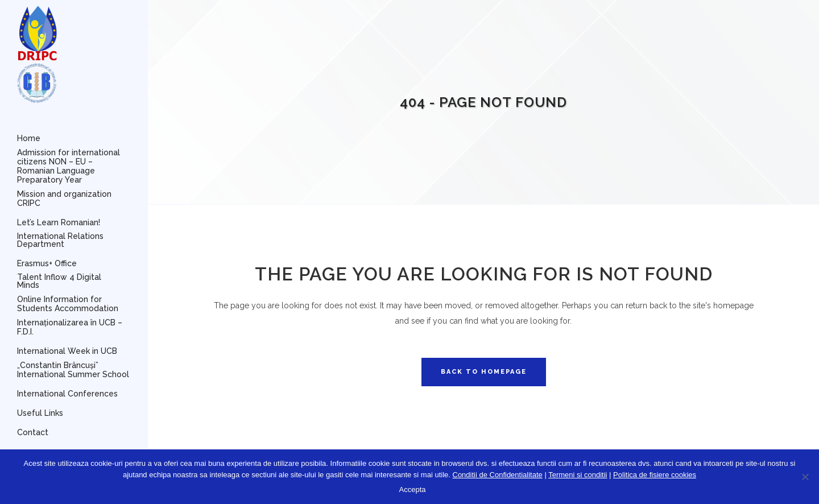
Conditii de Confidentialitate (498, 475)
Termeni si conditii (578, 475)
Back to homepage (484, 372)
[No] (805, 477)
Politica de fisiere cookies (655, 475)
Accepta (413, 489)
